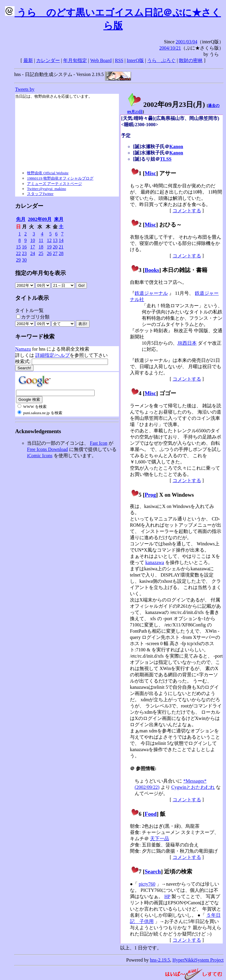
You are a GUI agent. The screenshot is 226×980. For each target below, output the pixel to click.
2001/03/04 (186, 42)
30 (24, 260)
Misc (150, 173)
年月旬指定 (75, 60)
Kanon (176, 147)
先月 (21, 219)
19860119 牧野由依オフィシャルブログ (60, 178)
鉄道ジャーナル (151, 293)
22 (18, 253)
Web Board (101, 60)
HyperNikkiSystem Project (198, 960)
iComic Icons (40, 456)
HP (167, 896)
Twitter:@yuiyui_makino (47, 189)
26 (49, 253)
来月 (59, 219)
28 (61, 253)
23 (24, 253)
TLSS (166, 159)
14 (61, 240)
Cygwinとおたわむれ (193, 787)
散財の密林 (191, 60)
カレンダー (48, 60)
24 (33, 253)
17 (33, 247)
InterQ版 (135, 60)
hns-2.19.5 (160, 960)
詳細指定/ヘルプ (52, 355)
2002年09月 (40, 219)
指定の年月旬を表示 (40, 273)
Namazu (23, 349)
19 (49, 247)
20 (55, 247)
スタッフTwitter (40, 194)
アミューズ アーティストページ (54, 184)
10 (33, 240)
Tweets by (25, 89)
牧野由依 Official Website (48, 173)
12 (49, 240)
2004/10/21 (170, 48)
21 (61, 247)
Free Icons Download (47, 449)
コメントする (187, 211)
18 (41, 247)
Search (153, 871)
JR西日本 (187, 343)
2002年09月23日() (166, 105)
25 (41, 253)
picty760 (147, 884)
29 (18, 260)
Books (152, 270)
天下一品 (160, 839)
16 (24, 247)
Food (151, 814)
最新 (28, 60)
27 (55, 253)
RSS (119, 60)
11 (41, 240)
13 (55, 240)
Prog (150, 495)
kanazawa (155, 562)
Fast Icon (99, 443)
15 (18, 247)
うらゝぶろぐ (161, 60)
